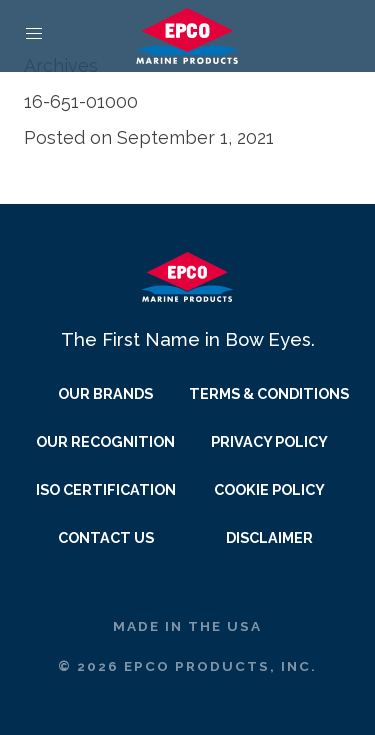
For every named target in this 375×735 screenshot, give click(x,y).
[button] (34, 34)
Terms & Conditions (269, 393)
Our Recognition (105, 441)
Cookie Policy (269, 489)
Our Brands (105, 393)
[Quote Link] (341, 34)
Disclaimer (269, 537)
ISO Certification (106, 489)
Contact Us (106, 537)
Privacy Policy (269, 441)
